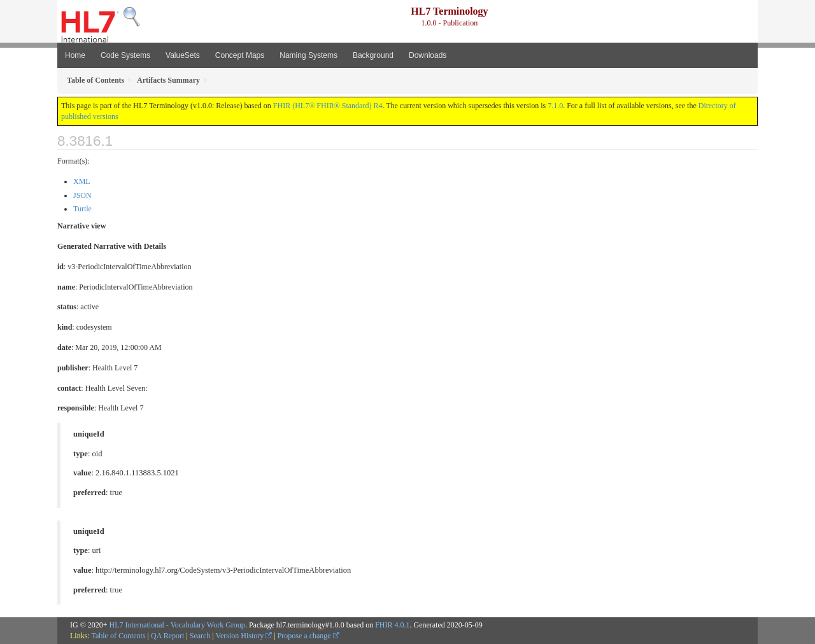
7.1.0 (555, 106)
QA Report (167, 636)
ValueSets (183, 55)
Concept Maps (240, 55)
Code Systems (125, 55)
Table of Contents (118, 636)
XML (82, 181)
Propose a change (308, 636)
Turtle (82, 209)
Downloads (428, 55)
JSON (82, 195)
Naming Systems (308, 55)
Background (373, 55)
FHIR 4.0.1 (392, 625)
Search (200, 636)
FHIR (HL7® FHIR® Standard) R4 (328, 106)
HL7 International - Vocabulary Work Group (177, 625)
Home (75, 55)
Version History (244, 636)
